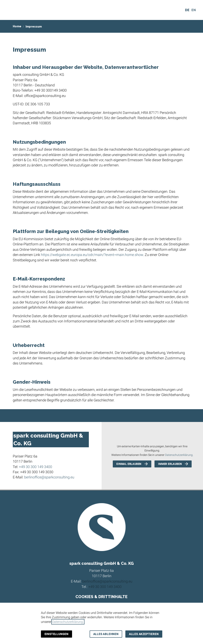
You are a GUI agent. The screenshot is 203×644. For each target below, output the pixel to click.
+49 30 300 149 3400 (36, 467)
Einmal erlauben (129, 464)
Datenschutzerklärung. (179, 455)
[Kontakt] (177, 10)
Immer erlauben (170, 464)
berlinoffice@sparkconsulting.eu (49, 477)
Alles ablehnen (106, 634)
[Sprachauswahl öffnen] (193, 10)
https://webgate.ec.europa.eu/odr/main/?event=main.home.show (92, 255)
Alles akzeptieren (144, 634)
